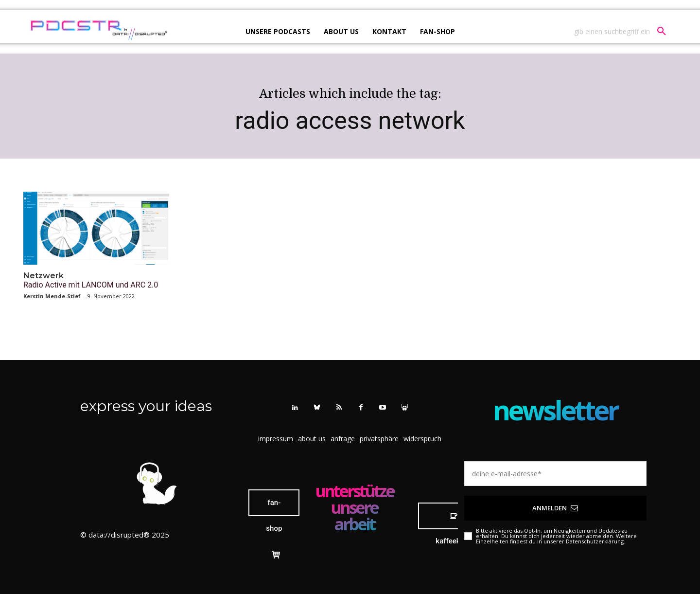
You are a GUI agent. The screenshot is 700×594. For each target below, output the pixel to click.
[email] (555, 474)
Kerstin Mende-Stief (52, 296)
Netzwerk (44, 276)
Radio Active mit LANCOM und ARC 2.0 (91, 285)
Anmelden (555, 508)
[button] (624, 32)
